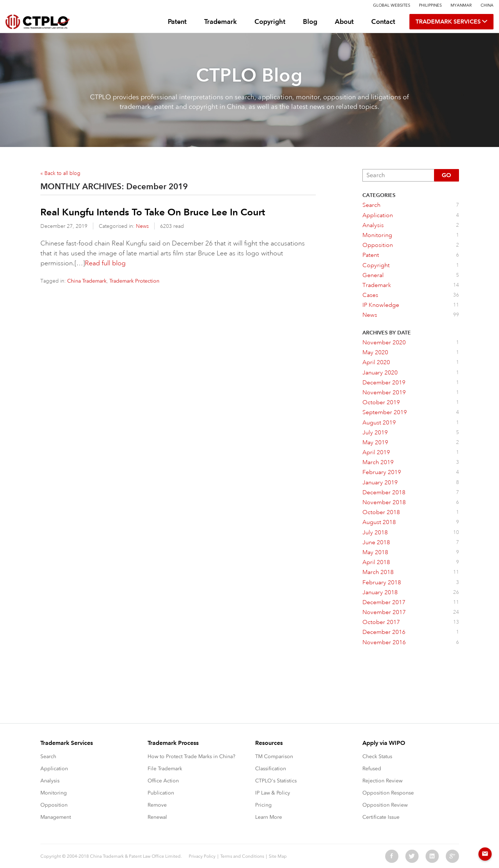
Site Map (278, 856)
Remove (157, 805)
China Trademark (87, 281)
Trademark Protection (134, 281)
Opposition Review (385, 805)
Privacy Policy (202, 856)
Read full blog (105, 263)
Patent (177, 21)
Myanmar (461, 5)
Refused (372, 769)
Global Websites (392, 5)
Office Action (163, 781)
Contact (383, 21)
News (142, 226)
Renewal (157, 817)
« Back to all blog (60, 173)
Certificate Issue (381, 817)
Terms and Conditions (242, 856)
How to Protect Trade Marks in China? (191, 756)
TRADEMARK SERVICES (451, 22)
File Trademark (165, 769)
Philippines (430, 5)
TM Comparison (274, 756)
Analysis (50, 781)
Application (54, 769)
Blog (310, 21)
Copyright (270, 21)
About (344, 21)
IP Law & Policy (273, 793)
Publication (161, 793)
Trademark (220, 21)
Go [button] (446, 175)
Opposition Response (388, 793)
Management (56, 817)
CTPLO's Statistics (276, 781)
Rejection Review (382, 781)
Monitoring (54, 793)
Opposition (54, 805)
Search (48, 756)
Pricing (263, 805)
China (487, 5)
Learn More (269, 817)
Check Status (377, 756)
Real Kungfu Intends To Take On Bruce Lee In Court (153, 212)
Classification (271, 769)
